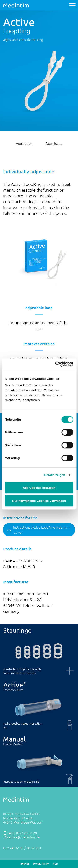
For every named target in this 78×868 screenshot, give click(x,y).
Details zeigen (55, 475)
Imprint (25, 864)
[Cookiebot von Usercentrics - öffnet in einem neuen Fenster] (56, 364)
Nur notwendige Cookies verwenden (39, 501)
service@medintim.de (23, 837)
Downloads (54, 143)
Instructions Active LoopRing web (41, 530)
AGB (55, 864)
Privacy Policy (41, 864)
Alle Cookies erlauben (39, 488)
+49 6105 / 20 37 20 (22, 833)
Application (24, 143)
